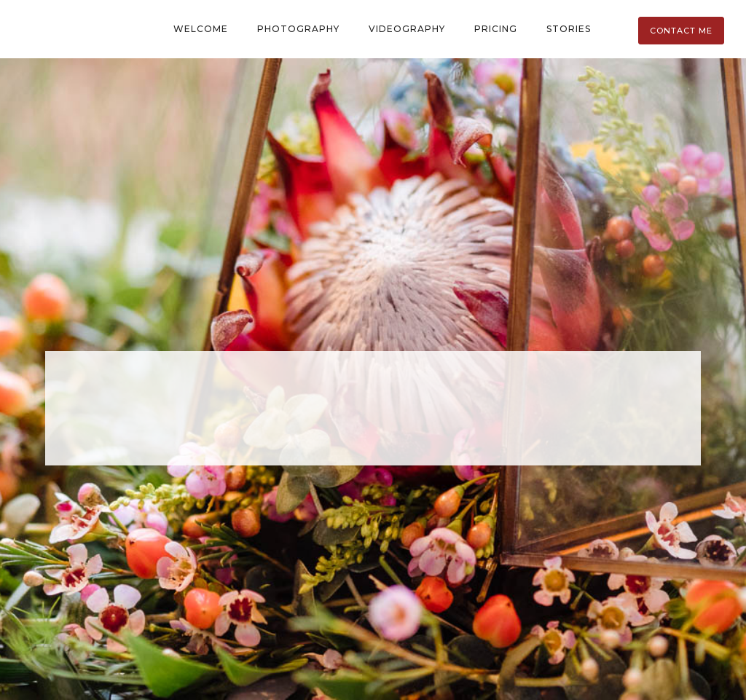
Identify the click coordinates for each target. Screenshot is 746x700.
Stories (569, 29)
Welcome (201, 29)
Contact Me (681, 31)
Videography (407, 29)
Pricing (496, 29)
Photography (298, 29)
